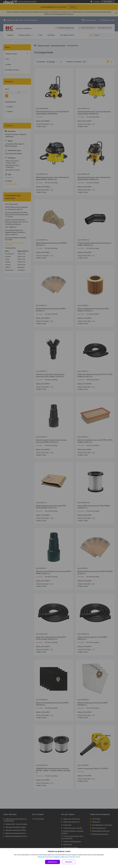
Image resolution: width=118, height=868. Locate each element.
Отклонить (69, 862)
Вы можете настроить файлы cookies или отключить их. (58, 857)
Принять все (52, 862)
